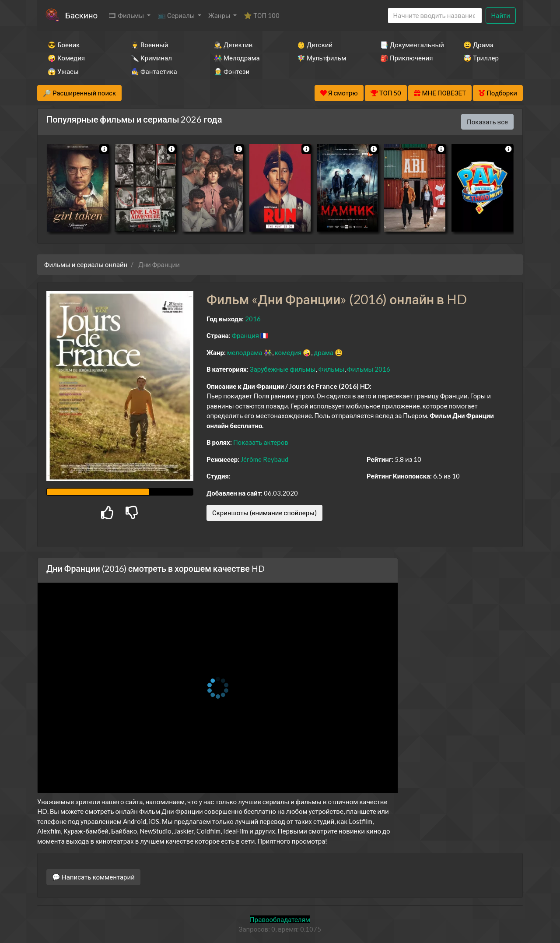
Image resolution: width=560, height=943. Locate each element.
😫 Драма (478, 45)
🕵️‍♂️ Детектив (233, 45)
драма (324, 352)
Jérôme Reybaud (264, 459)
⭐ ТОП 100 (262, 15)
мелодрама (245, 352)
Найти (501, 15)
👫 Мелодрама (237, 58)
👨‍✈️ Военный (149, 45)
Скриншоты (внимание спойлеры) (264, 513)
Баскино (81, 15)
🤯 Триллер (481, 58)
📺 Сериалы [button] (177, 15)
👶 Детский (315, 45)
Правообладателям (280, 919)
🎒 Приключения (406, 58)
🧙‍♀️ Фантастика (154, 71)
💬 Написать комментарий (93, 877)
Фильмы (331, 369)
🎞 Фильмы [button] (127, 15)
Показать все (487, 122)
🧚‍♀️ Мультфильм (322, 58)
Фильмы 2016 (369, 369)
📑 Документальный (410, 45)
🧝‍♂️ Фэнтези (232, 71)
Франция (245, 335)
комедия (288, 352)
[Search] (435, 16)
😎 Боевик (64, 45)
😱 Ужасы (63, 71)
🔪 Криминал (151, 58)
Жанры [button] (220, 15)
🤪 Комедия (66, 58)
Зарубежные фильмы (283, 369)
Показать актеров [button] (261, 442)
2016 (253, 319)
